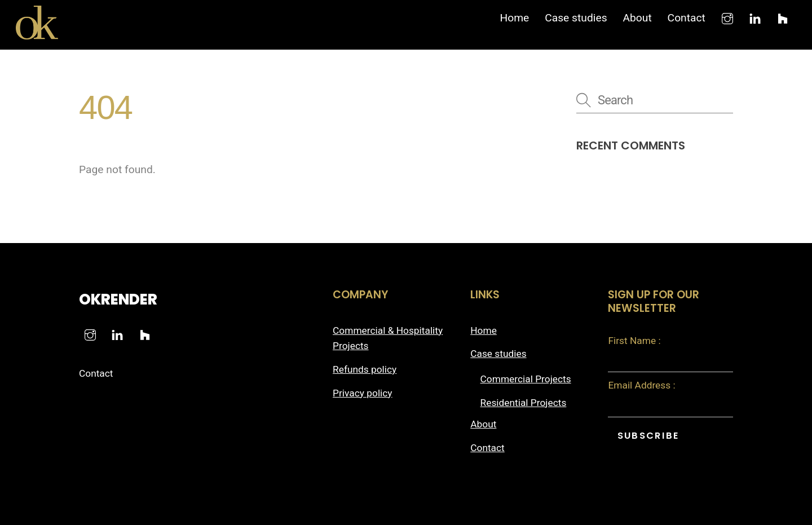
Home (514, 18)
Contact (687, 18)
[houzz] (783, 17)
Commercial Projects (526, 379)
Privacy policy (363, 393)
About (637, 18)
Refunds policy (365, 369)
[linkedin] (755, 17)
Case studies (576, 18)
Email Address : (641, 385)
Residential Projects (524, 403)
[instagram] (727, 17)
